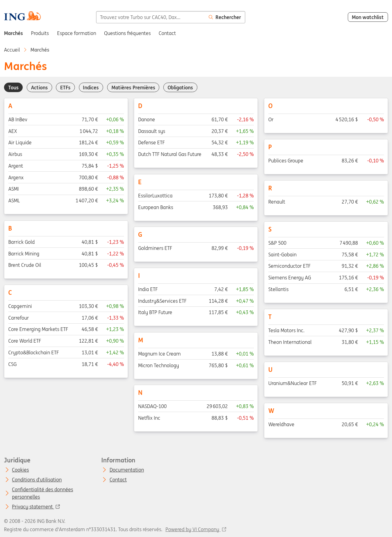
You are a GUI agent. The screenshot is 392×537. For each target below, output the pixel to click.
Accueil (12, 50)
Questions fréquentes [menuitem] (127, 33)
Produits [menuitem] (40, 33)
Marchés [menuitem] (14, 33)
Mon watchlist (368, 17)
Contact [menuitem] (167, 33)
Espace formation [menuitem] (77, 33)
